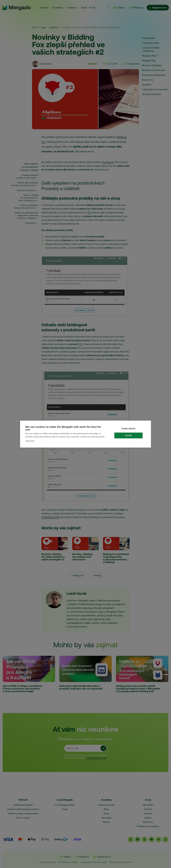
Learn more (30, 441)
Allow (130, 435)
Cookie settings (130, 428)
